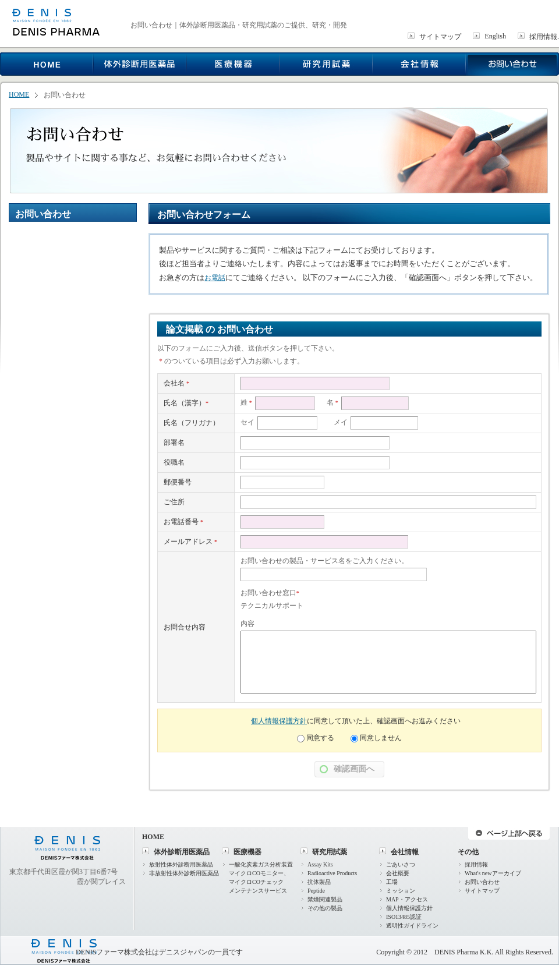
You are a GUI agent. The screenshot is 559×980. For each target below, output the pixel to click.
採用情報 (476, 864)
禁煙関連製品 (325, 899)
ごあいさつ (401, 864)
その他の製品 (325, 908)
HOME (19, 94)
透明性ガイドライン (412, 926)
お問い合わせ (482, 882)
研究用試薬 (330, 852)
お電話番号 (183, 522)
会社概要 (398, 873)
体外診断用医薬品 (182, 852)
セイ (247, 422)
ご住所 (174, 502)
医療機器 (247, 852)
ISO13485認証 (404, 917)
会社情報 (405, 852)
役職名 (174, 462)
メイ (341, 422)
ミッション (401, 891)
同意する (320, 738)
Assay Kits (320, 864)
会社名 (176, 383)
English (495, 36)
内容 (247, 624)
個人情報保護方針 (279, 721)
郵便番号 (178, 482)
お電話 (215, 278)
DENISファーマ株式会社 (114, 952)
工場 (392, 882)
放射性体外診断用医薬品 (181, 864)
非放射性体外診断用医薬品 (184, 873)
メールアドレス (190, 542)
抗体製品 (319, 882)
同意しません (381, 738)
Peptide (316, 891)
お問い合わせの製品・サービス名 (293, 561)
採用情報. (544, 37)
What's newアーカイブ (493, 873)
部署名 (174, 443)
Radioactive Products (332, 873)
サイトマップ (440, 37)
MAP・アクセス (407, 899)
